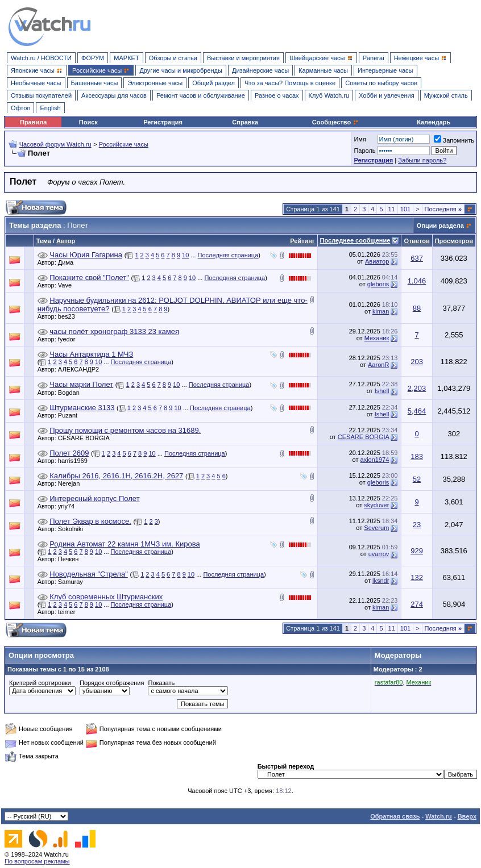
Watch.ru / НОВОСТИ (41, 58)
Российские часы (124, 144)
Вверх (467, 816)
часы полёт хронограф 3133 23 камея (114, 331)
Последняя (443, 209)
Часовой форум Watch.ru (55, 144)
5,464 (417, 411)
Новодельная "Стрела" (89, 574)
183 (417, 456)
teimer (70, 612)
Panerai (374, 58)
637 (417, 258)
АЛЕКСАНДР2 (81, 369)
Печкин (71, 559)
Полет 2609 (69, 453)
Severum (376, 528)
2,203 (417, 388)
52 (417, 479)
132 (417, 577)
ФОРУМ (93, 58)
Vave (68, 285)
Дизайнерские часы (260, 70)
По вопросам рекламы (37, 861)
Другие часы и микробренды (181, 70)
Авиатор (377, 261)
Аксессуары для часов (114, 95)
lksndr (381, 581)
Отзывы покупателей (41, 95)
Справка (245, 122)
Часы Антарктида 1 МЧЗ (91, 354)
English (50, 108)
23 (417, 525)
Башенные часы (95, 83)
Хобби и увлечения (387, 95)
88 (417, 308)
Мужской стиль (446, 95)
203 (417, 362)
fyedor (70, 339)
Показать (161, 683)
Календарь (434, 122)
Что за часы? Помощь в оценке (290, 83)
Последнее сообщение (355, 240)
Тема (44, 241)
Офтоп (20, 108)
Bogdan (72, 393)
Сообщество (335, 122)
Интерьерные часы (385, 70)
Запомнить (454, 140)
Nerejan (72, 483)
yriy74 (69, 506)
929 (417, 551)
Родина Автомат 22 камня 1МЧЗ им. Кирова (125, 544)
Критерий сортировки (40, 683)
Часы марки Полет (81, 384)
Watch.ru (439, 816)
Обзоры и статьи (173, 58)
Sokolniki (73, 529)
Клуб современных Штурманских (106, 597)
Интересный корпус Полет (94, 498)
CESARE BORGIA (87, 438)
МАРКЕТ (126, 58)
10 (185, 255)
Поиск (88, 122)
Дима (69, 262)
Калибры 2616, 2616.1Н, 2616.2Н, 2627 (116, 476)
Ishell (382, 391)
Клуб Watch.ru (329, 95)
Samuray (73, 582)
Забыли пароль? (422, 160)
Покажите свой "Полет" (89, 277)
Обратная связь (395, 816)
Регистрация (163, 122)
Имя (360, 139)
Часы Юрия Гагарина (86, 255)
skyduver (376, 505)
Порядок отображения (112, 683)
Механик (377, 338)
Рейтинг (302, 241)
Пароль (364, 151)
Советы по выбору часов (381, 83)
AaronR (378, 365)
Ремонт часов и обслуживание (201, 95)
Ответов (416, 241)
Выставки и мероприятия (243, 58)
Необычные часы (36, 83)
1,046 (417, 281)
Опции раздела (440, 226)
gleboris (378, 284)
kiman (381, 311)
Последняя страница (228, 255)
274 (417, 604)
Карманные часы (323, 70)
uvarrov (379, 554)
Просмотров (454, 241)
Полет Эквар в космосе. (90, 521)
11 (392, 209)
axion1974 (375, 460)
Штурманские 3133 (82, 408)
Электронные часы (155, 83)
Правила (33, 122)
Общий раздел (213, 83)
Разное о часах (277, 95)
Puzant (71, 415)
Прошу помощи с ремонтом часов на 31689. (125, 430)
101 (405, 209)
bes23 (69, 316)
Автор (66, 241)
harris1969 (76, 461)
